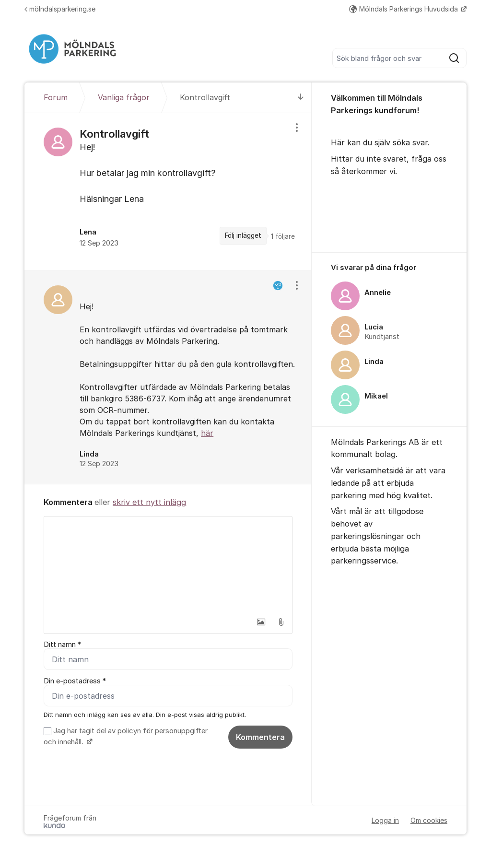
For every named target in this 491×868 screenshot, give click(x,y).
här (207, 433)
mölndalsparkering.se (60, 9)
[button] (261, 622)
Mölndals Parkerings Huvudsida (404, 9)
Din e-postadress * (75, 681)
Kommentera (260, 737)
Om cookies (429, 820)
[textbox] (168, 564)
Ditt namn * (62, 645)
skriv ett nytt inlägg (149, 502)
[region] (168, 192)
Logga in (385, 820)
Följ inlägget (243, 235)
